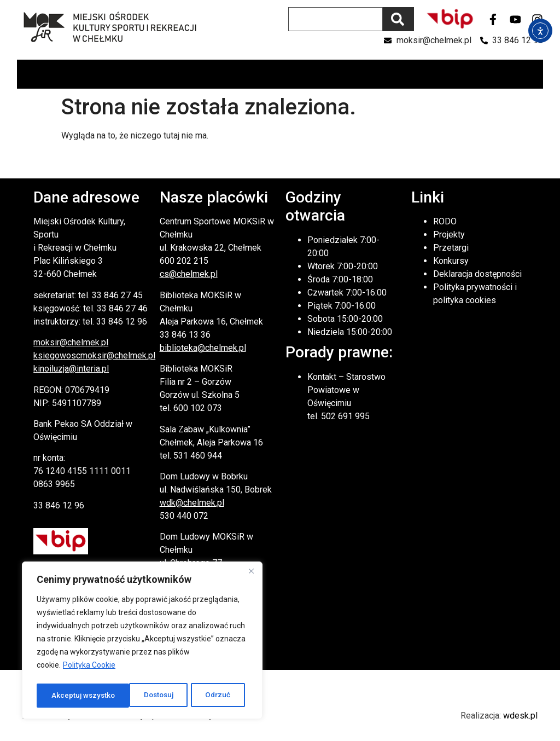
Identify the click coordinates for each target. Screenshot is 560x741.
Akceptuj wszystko (202, 696)
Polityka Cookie (89, 668)
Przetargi (451, 248)
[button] (534, 74)
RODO (445, 221)
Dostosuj (66, 696)
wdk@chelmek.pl (192, 503)
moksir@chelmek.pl (71, 342)
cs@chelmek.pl (189, 274)
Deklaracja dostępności (477, 274)
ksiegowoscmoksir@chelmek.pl (94, 355)
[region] (142, 642)
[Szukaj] (398, 19)
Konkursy (451, 261)
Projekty (449, 235)
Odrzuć (126, 696)
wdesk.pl (520, 716)
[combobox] (336, 19)
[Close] (251, 574)
